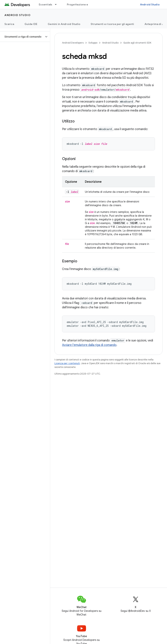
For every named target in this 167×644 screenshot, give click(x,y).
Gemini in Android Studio (64, 24)
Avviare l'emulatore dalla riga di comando (89, 345)
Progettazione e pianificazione (87, 4)
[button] (22, 37)
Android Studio (150, 4)
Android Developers (73, 43)
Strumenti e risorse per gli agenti (112, 24)
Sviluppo (93, 43)
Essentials (46, 4)
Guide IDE (31, 24)
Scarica (9, 24)
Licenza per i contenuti (67, 363)
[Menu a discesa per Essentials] (57, 4)
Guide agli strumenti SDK (137, 43)
